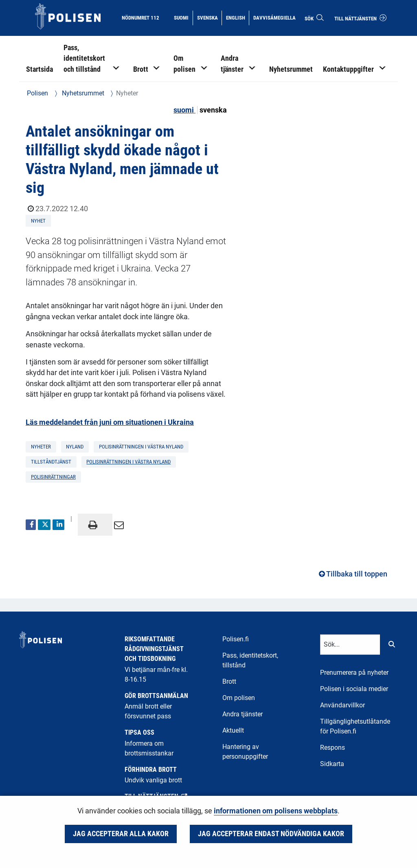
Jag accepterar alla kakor (121, 834)
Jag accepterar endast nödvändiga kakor (271, 834)
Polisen (37, 93)
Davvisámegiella (274, 17)
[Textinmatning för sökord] (350, 645)
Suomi (183, 17)
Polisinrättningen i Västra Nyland (128, 462)
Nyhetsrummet (82, 93)
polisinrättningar (53, 477)
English (237, 17)
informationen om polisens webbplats (276, 811)
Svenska (209, 17)
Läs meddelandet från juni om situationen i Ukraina (110, 422)
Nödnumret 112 (140, 18)
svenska (213, 110)
